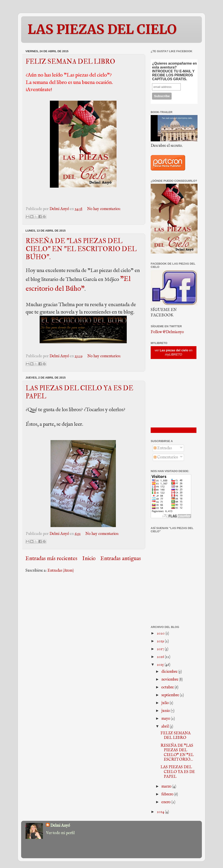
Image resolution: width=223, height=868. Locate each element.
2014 (161, 812)
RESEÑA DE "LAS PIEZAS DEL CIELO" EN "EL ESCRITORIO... (177, 753)
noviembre (170, 680)
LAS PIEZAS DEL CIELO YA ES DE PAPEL (178, 772)
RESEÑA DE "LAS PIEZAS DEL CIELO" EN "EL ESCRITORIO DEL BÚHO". (81, 249)
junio (166, 711)
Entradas (163, 448)
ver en (174, 352)
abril (166, 727)
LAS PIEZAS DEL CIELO (102, 29)
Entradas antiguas (121, 559)
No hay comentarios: (104, 209)
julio (166, 703)
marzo (167, 787)
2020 (161, 633)
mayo (166, 719)
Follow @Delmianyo (167, 332)
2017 (161, 649)
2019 (161, 641)
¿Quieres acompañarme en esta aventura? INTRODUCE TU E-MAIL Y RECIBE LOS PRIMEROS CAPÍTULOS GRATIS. (174, 71)
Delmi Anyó (60, 826)
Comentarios (166, 457)
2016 (161, 657)
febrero (168, 794)
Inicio (89, 559)
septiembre (171, 695)
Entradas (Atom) (61, 571)
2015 (161, 665)
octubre (168, 687)
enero (166, 802)
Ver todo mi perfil (60, 833)
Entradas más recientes (51, 559)
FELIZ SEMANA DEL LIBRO (70, 62)
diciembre (170, 672)
